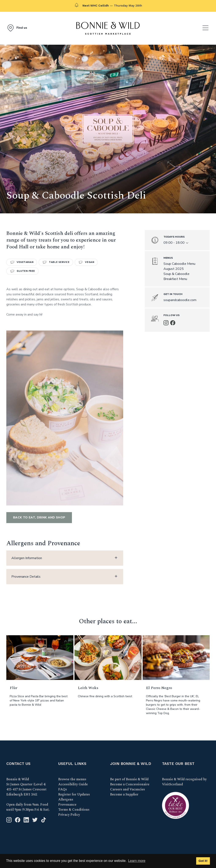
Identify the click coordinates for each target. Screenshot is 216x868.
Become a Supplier (124, 794)
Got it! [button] (203, 861)
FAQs (63, 789)
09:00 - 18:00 (176, 243)
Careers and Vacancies (128, 789)
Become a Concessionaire (130, 784)
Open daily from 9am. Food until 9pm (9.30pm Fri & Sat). (28, 807)
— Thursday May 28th (112, 5)
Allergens (66, 799)
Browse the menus (72, 779)
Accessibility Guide (73, 784)
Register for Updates (74, 794)
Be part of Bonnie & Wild (129, 779)
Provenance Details (65, 577)
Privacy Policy (69, 815)
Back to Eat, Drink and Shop (39, 517)
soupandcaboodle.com (180, 300)
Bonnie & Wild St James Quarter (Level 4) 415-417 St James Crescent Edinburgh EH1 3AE (26, 787)
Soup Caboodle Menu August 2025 (179, 266)
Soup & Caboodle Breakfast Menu (176, 276)
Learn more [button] (137, 861)
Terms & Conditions (74, 810)
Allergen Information (65, 558)
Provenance (67, 805)
